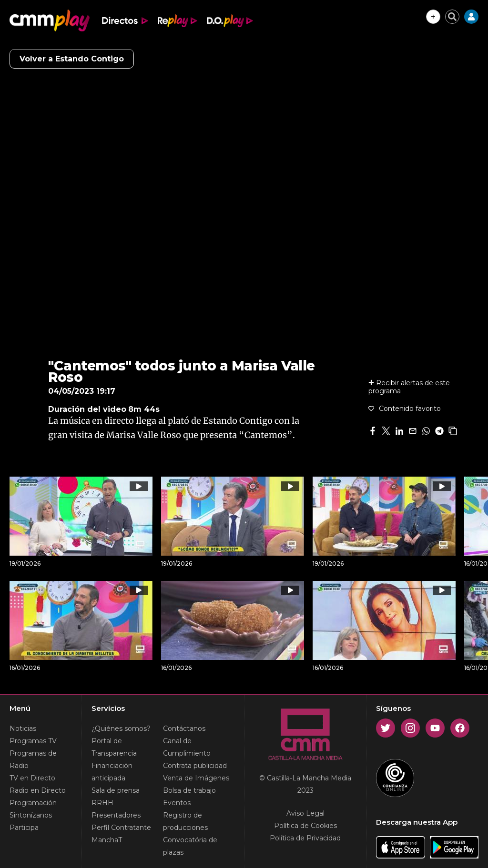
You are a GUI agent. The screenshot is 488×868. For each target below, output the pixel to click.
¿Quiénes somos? (121, 728)
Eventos (177, 803)
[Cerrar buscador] (452, 17)
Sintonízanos (31, 815)
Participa (24, 828)
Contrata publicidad (195, 766)
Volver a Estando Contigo (72, 59)
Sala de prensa (116, 790)
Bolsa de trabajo (189, 790)
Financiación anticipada (112, 772)
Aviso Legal (305, 813)
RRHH (102, 803)
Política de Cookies (305, 826)
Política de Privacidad (305, 838)
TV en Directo (32, 778)
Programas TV (33, 741)
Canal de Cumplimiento (187, 747)
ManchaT (107, 840)
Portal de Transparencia (114, 747)
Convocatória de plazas (190, 846)
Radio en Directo (38, 790)
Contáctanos (184, 728)
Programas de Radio (33, 759)
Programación (33, 803)
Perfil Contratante (121, 828)
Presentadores (116, 815)
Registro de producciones (185, 821)
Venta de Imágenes (196, 778)
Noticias (23, 728)
